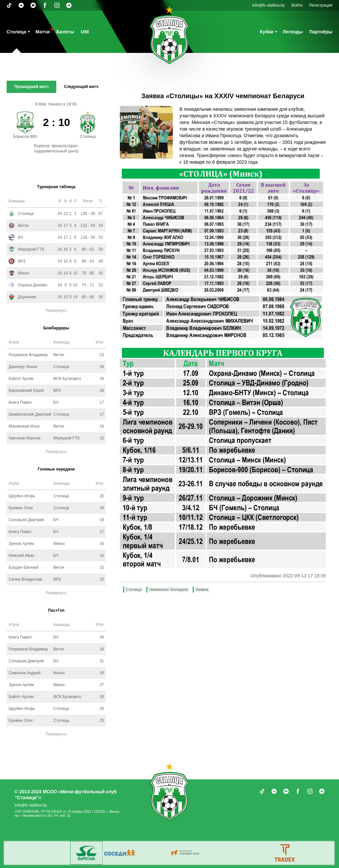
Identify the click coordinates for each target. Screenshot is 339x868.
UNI (85, 32)
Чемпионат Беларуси (169, 590)
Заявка (202, 590)
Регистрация (321, 5)
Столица (16, 32)
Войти (297, 5)
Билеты (65, 32)
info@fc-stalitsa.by (268, 5)
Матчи (43, 32)
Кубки (267, 32)
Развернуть (56, 310)
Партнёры (321, 32)
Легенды (293, 32)
